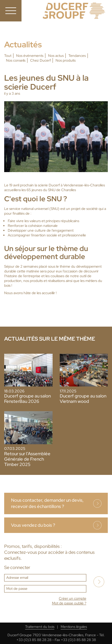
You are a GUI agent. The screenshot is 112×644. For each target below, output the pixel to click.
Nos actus (56, 56)
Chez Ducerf (40, 60)
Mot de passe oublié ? (69, 603)
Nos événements (30, 56)
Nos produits (66, 60)
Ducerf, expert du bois (74, 11)
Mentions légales (74, 627)
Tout (8, 56)
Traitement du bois (40, 627)
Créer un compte (73, 598)
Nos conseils (16, 60)
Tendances (77, 56)
